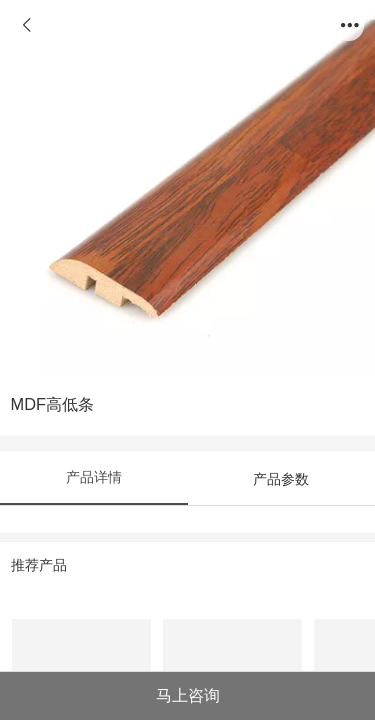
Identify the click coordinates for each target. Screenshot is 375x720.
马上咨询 (188, 695)
